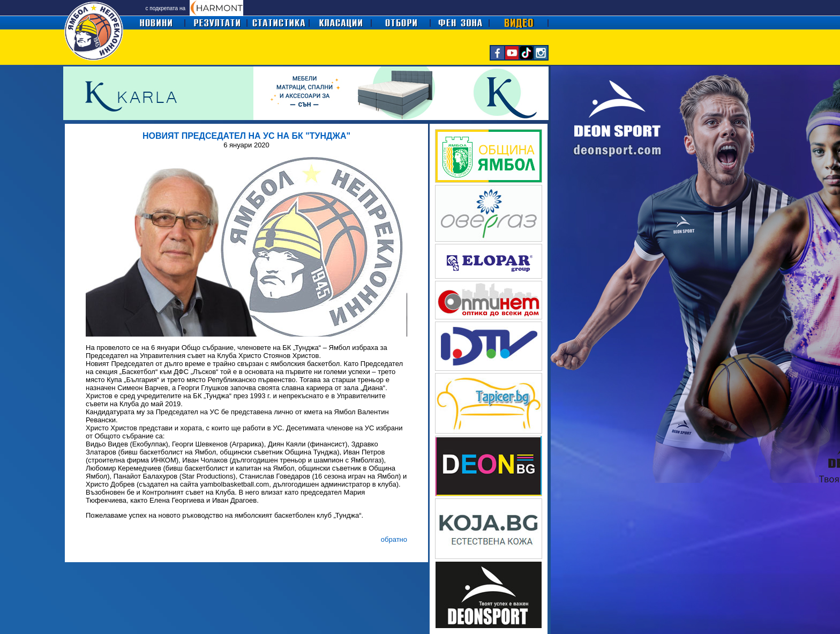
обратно (394, 539)
